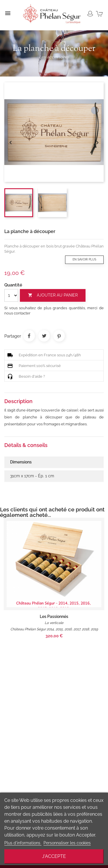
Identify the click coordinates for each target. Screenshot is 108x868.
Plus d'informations (23, 843)
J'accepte (54, 856)
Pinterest (59, 336)
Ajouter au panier (53, 295)
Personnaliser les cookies (67, 843)
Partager (29, 336)
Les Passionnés (54, 616)
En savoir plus (84, 259)
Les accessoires (54, 57)
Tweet (44, 336)
